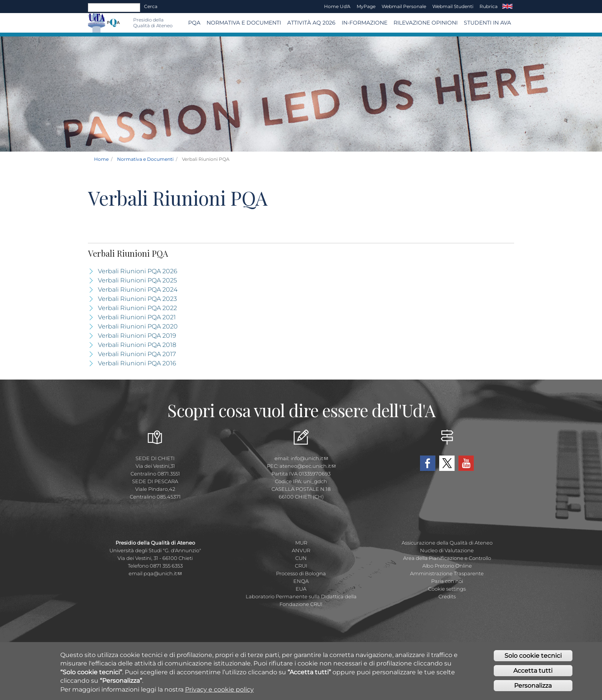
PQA (194, 23)
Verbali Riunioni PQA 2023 (137, 299)
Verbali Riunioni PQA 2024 (138, 290)
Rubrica (489, 6)
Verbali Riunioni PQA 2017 (137, 354)
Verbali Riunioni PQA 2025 (137, 280)
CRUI (301, 566)
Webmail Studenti (453, 6)
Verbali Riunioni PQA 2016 (137, 363)
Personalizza (533, 686)
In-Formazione (365, 23)
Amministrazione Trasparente (447, 573)
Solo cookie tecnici (533, 656)
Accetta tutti (533, 671)
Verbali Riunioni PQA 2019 (137, 336)
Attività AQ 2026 (311, 23)
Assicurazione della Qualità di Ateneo (447, 543)
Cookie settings (447, 589)
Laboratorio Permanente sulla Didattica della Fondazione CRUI (301, 600)
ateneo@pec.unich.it (308, 466)
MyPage (366, 6)
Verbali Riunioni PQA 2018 (137, 345)
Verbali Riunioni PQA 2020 (138, 326)
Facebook (428, 463)
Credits (447, 596)
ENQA (301, 581)
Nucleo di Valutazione (447, 550)
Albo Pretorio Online (447, 566)
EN (507, 7)
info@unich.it (309, 458)
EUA (301, 589)
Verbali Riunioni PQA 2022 (137, 308)
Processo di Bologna (301, 573)
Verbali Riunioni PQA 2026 (138, 271)
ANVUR (301, 550)
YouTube (466, 463)
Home (101, 159)
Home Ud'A (337, 6)
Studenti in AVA (487, 23)
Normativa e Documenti (244, 23)
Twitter (447, 463)
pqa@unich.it (163, 573)
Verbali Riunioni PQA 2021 (137, 317)
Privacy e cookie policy (219, 690)
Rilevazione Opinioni (426, 23)
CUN (301, 558)
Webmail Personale (404, 6)
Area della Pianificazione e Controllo (447, 558)
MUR (301, 543)
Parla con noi (447, 581)
